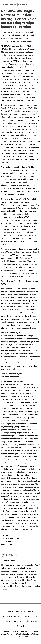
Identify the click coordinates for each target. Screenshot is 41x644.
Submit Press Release (12, 616)
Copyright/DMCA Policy (14, 621)
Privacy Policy (31, 621)
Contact (20, 626)
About (10, 612)
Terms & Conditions (30, 616)
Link (11, 79)
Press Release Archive (24, 612)
